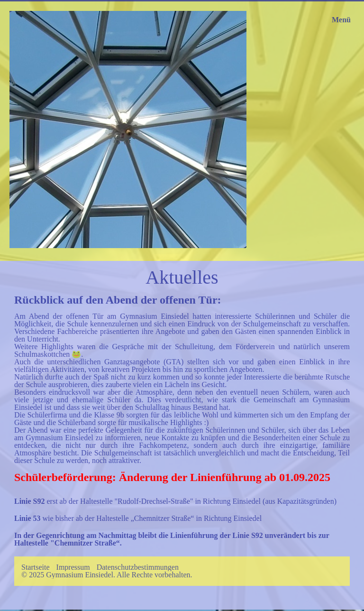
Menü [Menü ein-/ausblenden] (341, 20)
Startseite (36, 567)
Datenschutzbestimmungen (138, 567)
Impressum (73, 567)
